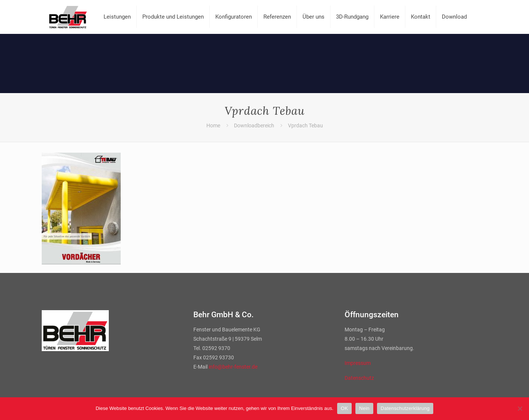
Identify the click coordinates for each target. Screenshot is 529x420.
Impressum (358, 363)
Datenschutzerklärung (405, 408)
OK (344, 408)
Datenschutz (359, 378)
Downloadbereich (254, 125)
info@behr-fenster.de (233, 367)
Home (213, 125)
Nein (364, 408)
